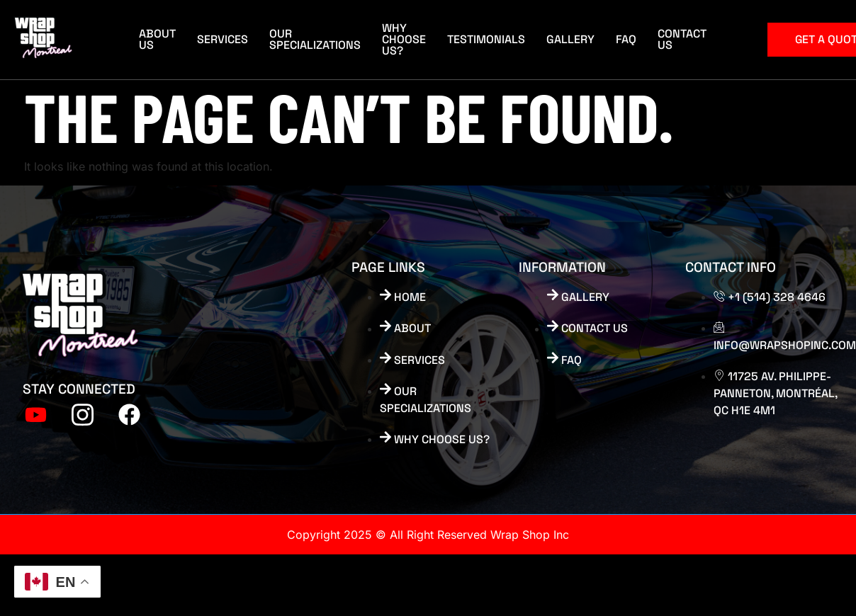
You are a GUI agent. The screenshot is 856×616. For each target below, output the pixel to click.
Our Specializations (315, 39)
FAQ (626, 39)
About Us (157, 39)
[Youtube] (35, 410)
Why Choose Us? (404, 39)
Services (223, 39)
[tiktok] (82, 410)
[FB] (129, 410)
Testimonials (486, 39)
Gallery (570, 39)
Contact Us (682, 39)
